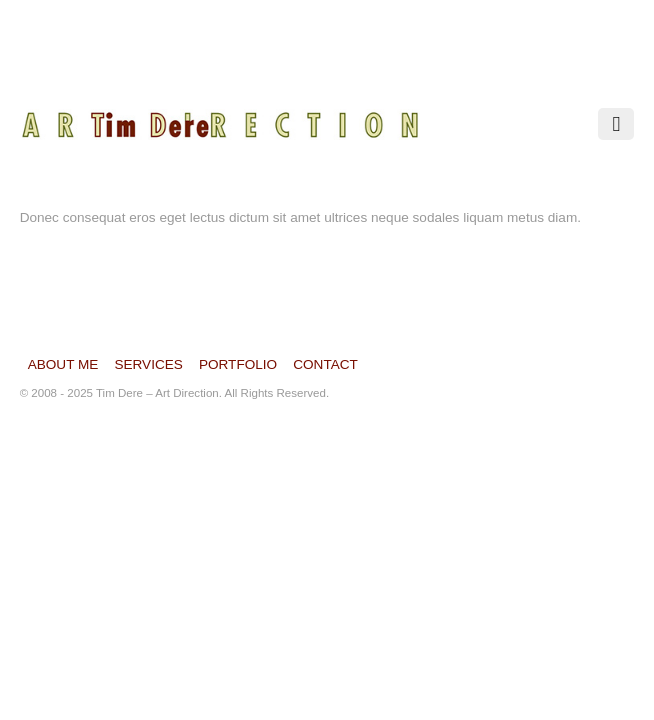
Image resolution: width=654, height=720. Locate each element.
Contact (325, 364)
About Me (63, 364)
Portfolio (238, 364)
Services (148, 364)
